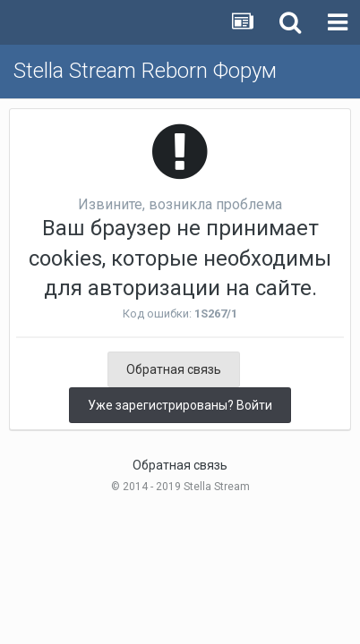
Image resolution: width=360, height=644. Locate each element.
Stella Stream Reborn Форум (145, 71)
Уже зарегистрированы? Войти (180, 405)
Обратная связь (174, 369)
